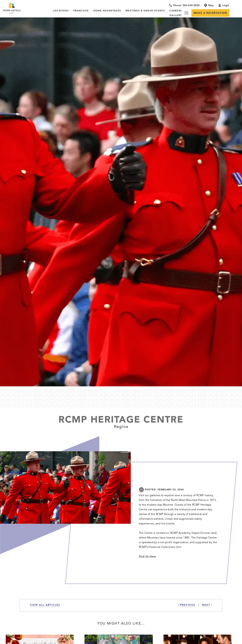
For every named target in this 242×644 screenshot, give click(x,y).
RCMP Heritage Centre (121, 419)
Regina (121, 426)
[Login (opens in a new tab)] (224, 5)
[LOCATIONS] (61, 11)
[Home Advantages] (107, 11)
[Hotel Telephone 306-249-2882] (184, 5)
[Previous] (187, 605)
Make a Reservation (210, 13)
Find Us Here (147, 556)
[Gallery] (176, 15)
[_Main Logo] (24, 8)
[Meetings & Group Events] (145, 11)
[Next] (205, 605)
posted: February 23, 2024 (164, 490)
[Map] (209, 5)
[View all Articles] (45, 605)
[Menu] (186, 13)
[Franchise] (81, 11)
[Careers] (176, 11)
